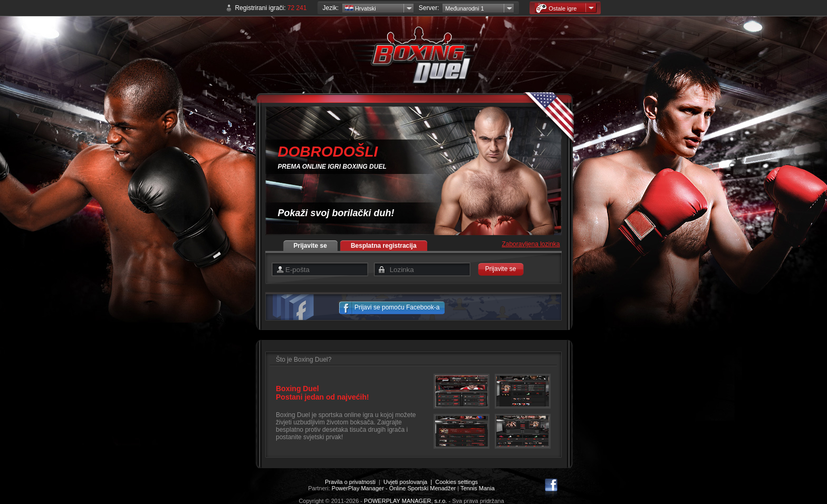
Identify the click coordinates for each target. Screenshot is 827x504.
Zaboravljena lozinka (531, 244)
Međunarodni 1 (464, 8)
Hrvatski (360, 8)
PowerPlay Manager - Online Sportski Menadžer (394, 488)
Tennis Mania (478, 488)
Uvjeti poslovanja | (409, 482)
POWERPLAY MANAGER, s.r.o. (405, 501)
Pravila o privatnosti (350, 482)
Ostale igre (556, 8)
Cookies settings (456, 482)
